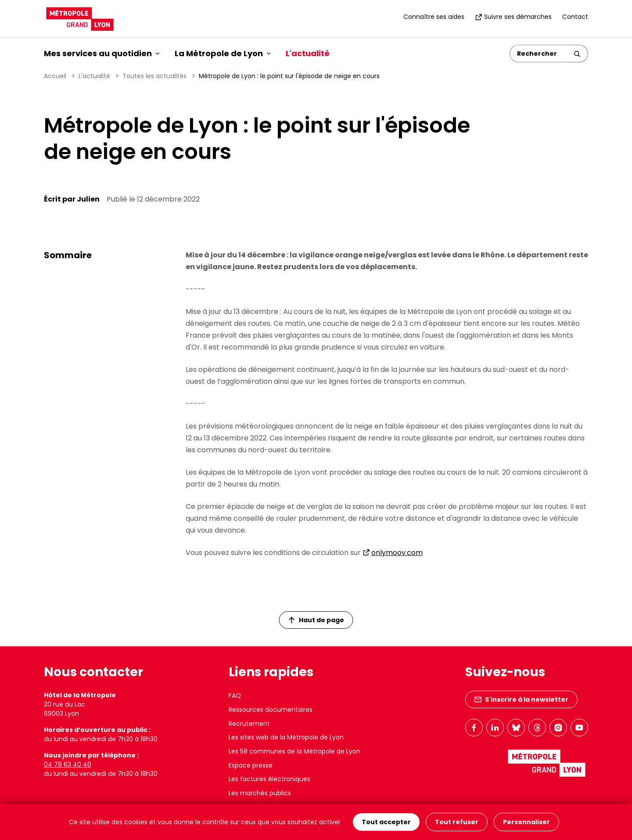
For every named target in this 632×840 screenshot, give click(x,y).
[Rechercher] (538, 54)
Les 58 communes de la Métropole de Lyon (294, 751)
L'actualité (308, 53)
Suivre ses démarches (513, 17)
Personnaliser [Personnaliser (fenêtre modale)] (526, 822)
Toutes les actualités (154, 76)
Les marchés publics (260, 793)
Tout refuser (457, 822)
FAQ (235, 696)
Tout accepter (386, 822)
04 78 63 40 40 (68, 764)
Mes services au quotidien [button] (102, 53)
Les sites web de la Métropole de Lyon (286, 737)
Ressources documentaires (271, 710)
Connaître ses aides (434, 17)
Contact (575, 17)
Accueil (55, 76)
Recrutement (249, 724)
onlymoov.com (397, 553)
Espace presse (251, 765)
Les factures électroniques (269, 779)
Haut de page (316, 620)
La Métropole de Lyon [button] (223, 53)
